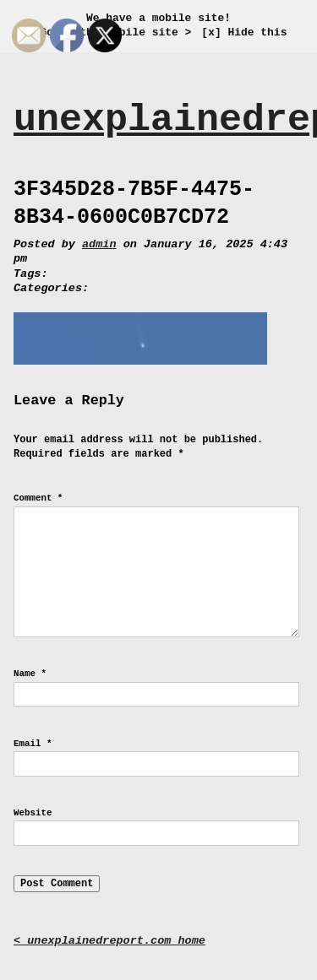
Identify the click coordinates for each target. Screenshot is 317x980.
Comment (38, 498)
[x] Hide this (244, 32)
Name (30, 674)
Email (33, 744)
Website (33, 813)
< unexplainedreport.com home (109, 941)
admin (99, 244)
